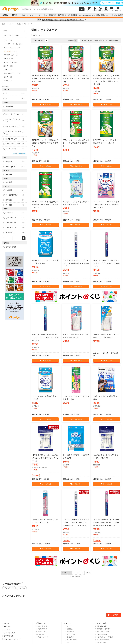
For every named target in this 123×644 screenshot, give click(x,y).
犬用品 (5, 15)
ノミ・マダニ (42, 15)
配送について (42, 634)
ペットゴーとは (42, 626)
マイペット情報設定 (103, 640)
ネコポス (22, 588)
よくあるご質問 (118, 15)
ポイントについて (43, 637)
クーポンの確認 (72, 640)
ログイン (109, 15)
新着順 (96, 40)
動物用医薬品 (72, 15)
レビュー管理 (71, 634)
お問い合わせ (9, 636)
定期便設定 (70, 632)
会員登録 (7, 626)
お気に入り (70, 637)
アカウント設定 (101, 623)
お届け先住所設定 (102, 634)
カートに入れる (45, 105)
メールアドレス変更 (103, 632)
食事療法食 (53, 15)
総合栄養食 (62, 15)
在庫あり (36, 35)
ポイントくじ (71, 642)
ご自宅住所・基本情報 (104, 629)
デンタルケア (9, 588)
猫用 (5, 31)
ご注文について (42, 629)
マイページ (70, 623)
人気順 (90, 40)
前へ (65, 573)
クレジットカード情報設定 (105, 637)
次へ (87, 573)
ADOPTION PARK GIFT (87, 15)
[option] (61, 3)
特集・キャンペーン (29, 15)
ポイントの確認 (101, 642)
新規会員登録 (101, 15)
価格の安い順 (103, 40)
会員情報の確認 (101, 626)
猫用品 (15, 15)
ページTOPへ (114, 615)
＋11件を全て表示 (19, 154)
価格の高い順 (113, 40)
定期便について (42, 632)
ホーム (6, 623)
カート (69, 626)
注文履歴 (70, 629)
